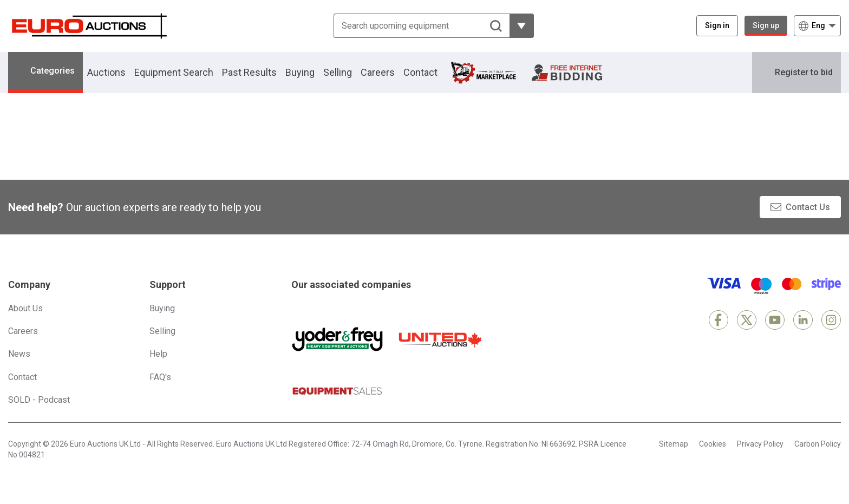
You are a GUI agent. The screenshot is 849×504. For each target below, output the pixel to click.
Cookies (713, 444)
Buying (300, 72)
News (19, 354)
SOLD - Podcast (39, 400)
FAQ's (160, 377)
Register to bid (804, 72)
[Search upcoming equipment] (422, 26)
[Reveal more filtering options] (522, 26)
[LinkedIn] (803, 320)
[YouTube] (775, 320)
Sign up (766, 25)
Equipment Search (174, 72)
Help (158, 354)
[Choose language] (817, 26)
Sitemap (674, 444)
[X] (747, 320)
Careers (378, 72)
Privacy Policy (760, 444)
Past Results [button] (249, 72)
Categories (53, 71)
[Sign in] (717, 26)
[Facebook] (719, 320)
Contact (420, 72)
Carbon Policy (818, 444)
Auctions (106, 72)
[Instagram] (831, 320)
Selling (338, 72)
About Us (25, 308)
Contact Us (808, 207)
